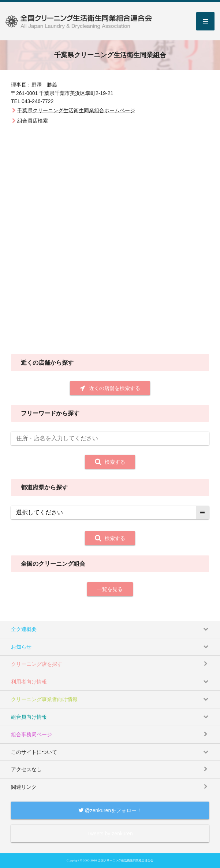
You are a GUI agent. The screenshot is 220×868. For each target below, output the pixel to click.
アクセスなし (111, 767)
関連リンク (111, 784)
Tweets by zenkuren (110, 834)
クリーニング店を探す (111, 661)
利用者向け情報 (111, 679)
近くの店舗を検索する (110, 388)
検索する (110, 462)
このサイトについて (111, 749)
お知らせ (111, 644)
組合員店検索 (33, 121)
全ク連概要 (111, 626)
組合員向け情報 (111, 714)
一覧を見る (110, 589)
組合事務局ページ (111, 732)
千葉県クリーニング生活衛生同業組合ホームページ (76, 110)
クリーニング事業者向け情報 (111, 696)
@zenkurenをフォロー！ (110, 810)
